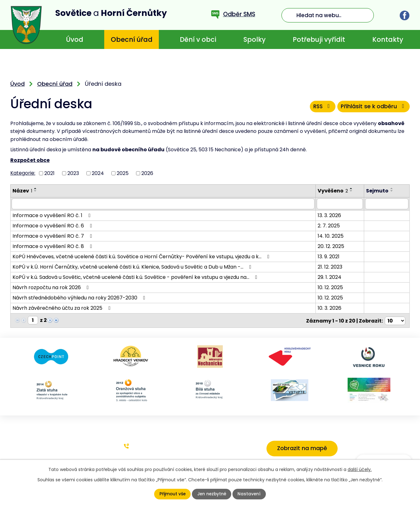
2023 (73, 173)
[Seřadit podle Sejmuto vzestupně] (393, 188)
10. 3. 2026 (330, 308)
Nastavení (250, 494)
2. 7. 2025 (329, 225)
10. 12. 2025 (331, 287)
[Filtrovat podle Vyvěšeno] (341, 204)
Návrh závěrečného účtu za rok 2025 (62, 308)
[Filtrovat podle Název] (163, 204)
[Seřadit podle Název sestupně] (36, 191)
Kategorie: (23, 173)
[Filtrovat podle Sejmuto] (387, 204)
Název (22, 191)
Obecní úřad (132, 39)
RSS (320, 107)
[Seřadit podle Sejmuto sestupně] (393, 191)
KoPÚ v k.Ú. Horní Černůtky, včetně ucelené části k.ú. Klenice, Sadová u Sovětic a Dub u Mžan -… (133, 267)
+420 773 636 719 (154, 445)
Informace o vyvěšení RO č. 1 (52, 215)
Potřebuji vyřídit (319, 39)
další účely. (360, 469)
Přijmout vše (172, 494)
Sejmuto (378, 191)
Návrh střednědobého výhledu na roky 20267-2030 (80, 297)
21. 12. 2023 (331, 267)
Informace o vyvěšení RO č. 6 (53, 225)
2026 (147, 173)
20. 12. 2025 (332, 246)
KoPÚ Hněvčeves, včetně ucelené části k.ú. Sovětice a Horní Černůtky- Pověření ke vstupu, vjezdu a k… (142, 256)
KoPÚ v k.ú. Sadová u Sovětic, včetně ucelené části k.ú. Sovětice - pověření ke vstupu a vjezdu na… (136, 277)
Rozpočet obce (30, 160)
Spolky (254, 39)
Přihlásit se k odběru (373, 107)
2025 (123, 173)
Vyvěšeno (333, 191)
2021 (49, 173)
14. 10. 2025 (331, 236)
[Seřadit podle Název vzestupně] (36, 188)
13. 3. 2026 (330, 215)
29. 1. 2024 (330, 277)
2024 (98, 173)
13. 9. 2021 (329, 256)
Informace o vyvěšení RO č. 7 (53, 236)
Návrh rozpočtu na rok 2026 (52, 287)
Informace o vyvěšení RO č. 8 (53, 246)
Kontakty (388, 39)
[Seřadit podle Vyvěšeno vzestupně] (352, 188)
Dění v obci (198, 39)
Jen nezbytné (212, 494)
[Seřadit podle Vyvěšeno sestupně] (352, 191)
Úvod (75, 39)
